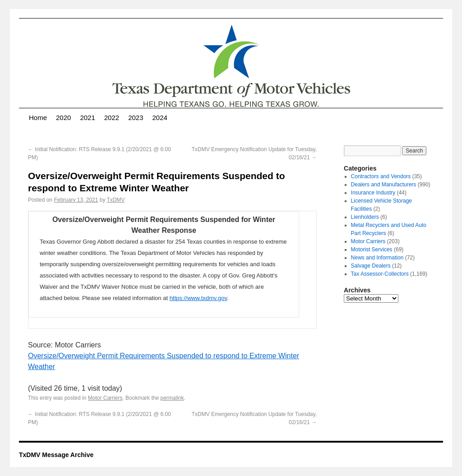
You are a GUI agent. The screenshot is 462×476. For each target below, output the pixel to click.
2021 (87, 118)
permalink (172, 398)
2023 (136, 118)
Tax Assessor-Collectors (380, 274)
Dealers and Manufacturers (384, 185)
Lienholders (365, 217)
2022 (112, 118)
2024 (160, 118)
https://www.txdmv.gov (198, 298)
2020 (63, 118)
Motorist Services (372, 250)
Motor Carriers (105, 398)
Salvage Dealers (371, 266)
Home (38, 118)
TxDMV (116, 200)
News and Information (377, 258)
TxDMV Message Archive (56, 455)
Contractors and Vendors (381, 176)
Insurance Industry (373, 193)
